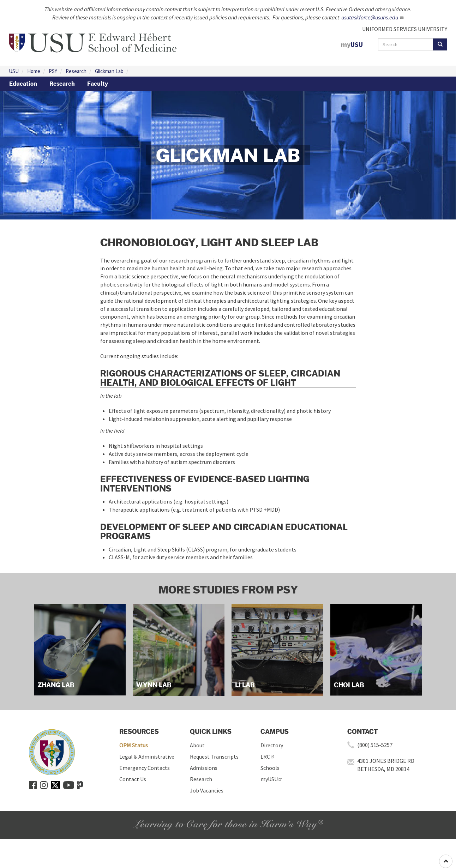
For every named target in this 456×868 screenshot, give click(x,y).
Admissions (204, 768)
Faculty (98, 84)
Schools (270, 768)
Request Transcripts (214, 757)
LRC (268, 757)
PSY (53, 71)
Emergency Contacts (145, 768)
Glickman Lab (109, 71)
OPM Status (134, 745)
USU (14, 71)
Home (34, 71)
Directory (272, 745)
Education (23, 84)
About (197, 745)
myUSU (272, 779)
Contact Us (133, 779)
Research (76, 71)
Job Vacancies (207, 790)
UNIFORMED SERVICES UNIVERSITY (405, 29)
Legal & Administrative (147, 757)
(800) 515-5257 (375, 745)
